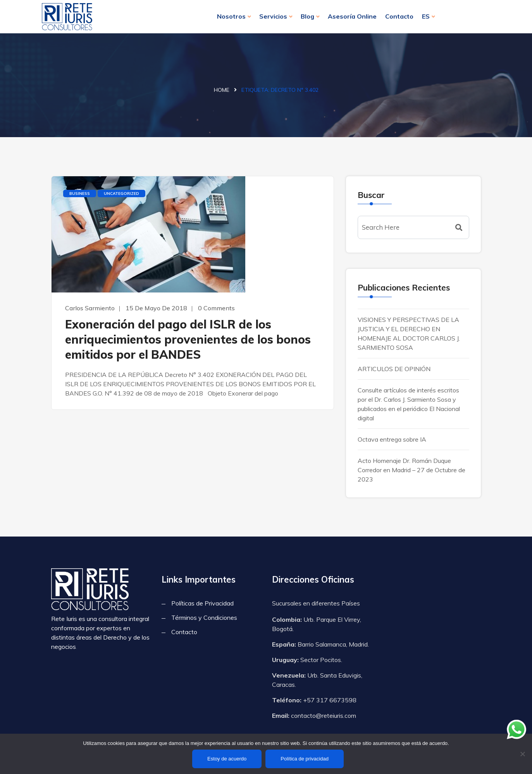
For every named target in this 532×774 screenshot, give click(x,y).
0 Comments (216, 308)
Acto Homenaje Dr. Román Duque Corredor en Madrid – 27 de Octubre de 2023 (411, 470)
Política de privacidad (305, 759)
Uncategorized (121, 193)
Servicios (273, 16)
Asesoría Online (352, 16)
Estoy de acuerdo (227, 759)
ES (426, 16)
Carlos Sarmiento (90, 308)
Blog (307, 16)
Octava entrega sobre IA (392, 439)
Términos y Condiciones (204, 617)
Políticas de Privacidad (202, 603)
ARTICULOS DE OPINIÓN (394, 369)
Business (80, 193)
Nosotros (231, 16)
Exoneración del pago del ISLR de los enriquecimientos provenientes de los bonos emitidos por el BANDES (188, 339)
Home (222, 90)
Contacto (399, 16)
